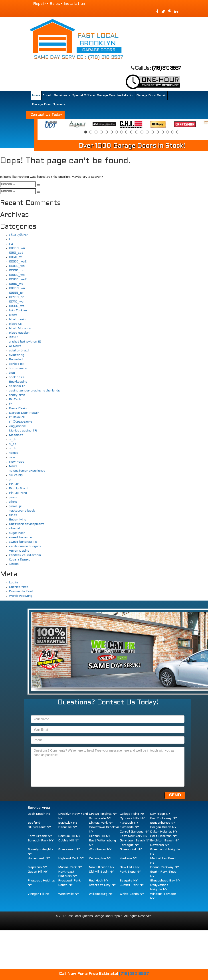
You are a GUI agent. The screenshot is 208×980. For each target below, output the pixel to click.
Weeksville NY (69, 894)
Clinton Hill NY (100, 836)
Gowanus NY (160, 845)
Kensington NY (100, 858)
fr (11, 404)
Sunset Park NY (132, 885)
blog (12, 373)
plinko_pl (15, 506)
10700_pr (16, 297)
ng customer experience (27, 471)
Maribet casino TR (23, 431)
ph (11, 480)
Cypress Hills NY (132, 818)
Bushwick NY (68, 823)
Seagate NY (129, 881)
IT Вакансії (17, 417)
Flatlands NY (129, 827)
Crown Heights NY (103, 814)
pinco (13, 497)
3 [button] (96, 132)
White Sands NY (132, 894)
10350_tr (16, 271)
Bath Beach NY (39, 814)
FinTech (15, 400)
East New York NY (134, 836)
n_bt (13, 444)
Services (62, 96)
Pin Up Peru (18, 493)
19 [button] (178, 132)
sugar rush (17, 533)
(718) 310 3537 (166, 68)
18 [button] (173, 132)
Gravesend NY (69, 850)
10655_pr (16, 293)
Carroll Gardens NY (134, 832)
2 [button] (91, 132)
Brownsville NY (100, 818)
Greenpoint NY (131, 850)
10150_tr (16, 257)
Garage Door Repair (151, 96)
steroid (14, 529)
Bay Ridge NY (160, 814)
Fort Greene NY (40, 836)
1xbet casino (18, 320)
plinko (13, 502)
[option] (51, 124)
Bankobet (16, 360)
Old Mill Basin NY (101, 872)
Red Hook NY (99, 881)
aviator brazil (19, 351)
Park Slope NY (130, 872)
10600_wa (17, 288)
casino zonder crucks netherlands (34, 391)
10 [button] (132, 132)
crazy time (17, 395)
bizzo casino (18, 368)
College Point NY (132, 814)
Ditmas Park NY (101, 823)
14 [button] (152, 132)
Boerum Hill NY (69, 836)
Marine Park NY (70, 867)
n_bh (13, 440)
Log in (13, 583)
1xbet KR (16, 324)
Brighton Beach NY (164, 841)
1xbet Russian (19, 333)
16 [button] (162, 132)
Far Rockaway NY (163, 818)
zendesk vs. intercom (25, 555)
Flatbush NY (129, 823)
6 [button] (111, 132)
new (12, 457)
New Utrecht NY (102, 867)
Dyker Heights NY (164, 832)
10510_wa (16, 284)
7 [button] (116, 132)
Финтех (14, 564)
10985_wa (17, 306)
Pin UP (14, 484)
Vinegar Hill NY (39, 894)
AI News (15, 346)
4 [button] (101, 132)
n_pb (13, 449)
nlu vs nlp (16, 475)
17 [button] (167, 132)
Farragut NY (129, 845)
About (47, 96)
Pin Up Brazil (19, 489)
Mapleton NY (37, 867)
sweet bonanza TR (23, 542)
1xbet (13, 315)
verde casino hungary (25, 546)
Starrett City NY (102, 885)
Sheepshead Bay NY (165, 881)
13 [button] (147, 132)
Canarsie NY (68, 827)
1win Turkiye (18, 311)
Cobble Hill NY (69, 841)
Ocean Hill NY (38, 872)
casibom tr (17, 386)
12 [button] (142, 132)
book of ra (17, 377)
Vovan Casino (19, 551)
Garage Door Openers (49, 104)
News (13, 466)
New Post (16, 462)
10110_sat (16, 253)
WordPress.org (21, 596)
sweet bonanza (20, 537)
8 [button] (122, 132)
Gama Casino (19, 408)
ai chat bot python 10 (25, 342)
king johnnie (17, 426)
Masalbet (16, 435)
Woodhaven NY (100, 850)
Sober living (18, 520)
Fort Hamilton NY (163, 836)
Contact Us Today (46, 115)
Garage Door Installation (116, 96)
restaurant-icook (22, 511)
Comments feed (21, 592)
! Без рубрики (19, 235)
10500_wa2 (18, 279)
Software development (26, 524)
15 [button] (157, 132)
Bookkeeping (18, 382)
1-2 (11, 244)
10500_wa (17, 275)
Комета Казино (20, 560)
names (14, 453)
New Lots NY (130, 867)
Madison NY (128, 858)
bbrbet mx (17, 364)
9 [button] (127, 132)
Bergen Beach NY (163, 827)
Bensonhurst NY (163, 823)
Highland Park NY (71, 858)
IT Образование (21, 422)
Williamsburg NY (101, 894)
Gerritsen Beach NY (135, 841)
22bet (14, 337)
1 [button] (86, 132)
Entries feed (19, 587)
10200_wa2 (18, 262)
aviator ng (17, 355)
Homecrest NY (39, 858)
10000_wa (17, 248)
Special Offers (83, 96)
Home (36, 96)
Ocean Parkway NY (164, 867)
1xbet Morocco (20, 328)
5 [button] (106, 132)
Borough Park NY (41, 841)
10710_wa (16, 302)
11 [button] (137, 132)
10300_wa (17, 266)
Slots (13, 515)
